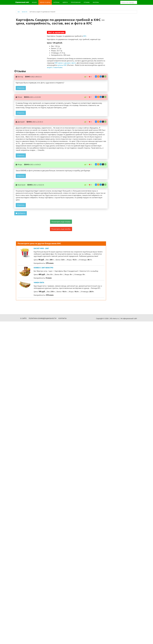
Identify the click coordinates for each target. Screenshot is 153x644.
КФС (85, 36)
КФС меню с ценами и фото (65, 63)
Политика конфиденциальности (43, 318)
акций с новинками (55, 67)
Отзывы (87, 2)
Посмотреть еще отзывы (61, 222)
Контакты (62, 318)
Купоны (56, 2)
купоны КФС (62, 65)
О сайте (23, 318)
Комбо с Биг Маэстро (43, 268)
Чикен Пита (39, 282)
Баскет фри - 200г (41, 248)
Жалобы (96, 2)
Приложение (76, 2)
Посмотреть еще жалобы (61, 229)
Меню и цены (45, 2)
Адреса (65, 2)
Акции (34, 2)
